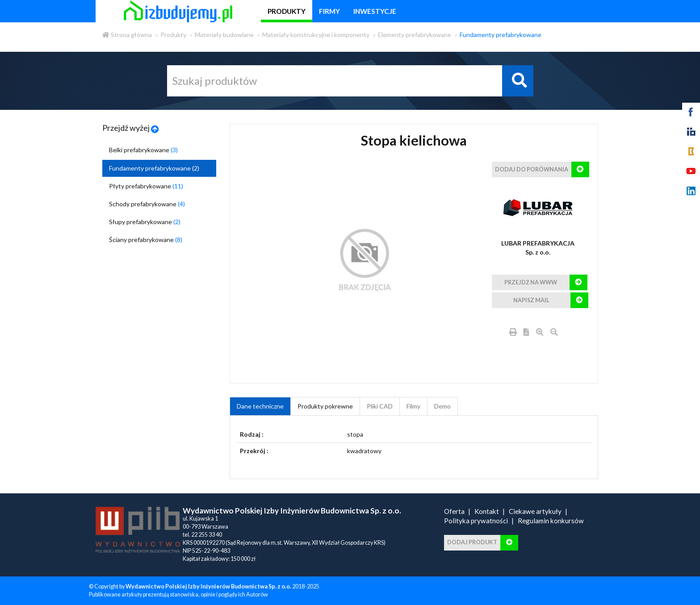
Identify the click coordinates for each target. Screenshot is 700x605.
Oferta (454, 511)
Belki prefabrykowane (143, 150)
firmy (329, 11)
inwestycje (375, 11)
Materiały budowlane (224, 35)
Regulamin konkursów (551, 521)
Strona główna (127, 35)
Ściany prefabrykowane (146, 240)
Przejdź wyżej (131, 128)
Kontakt (487, 511)
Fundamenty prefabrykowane (501, 35)
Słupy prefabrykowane (145, 222)
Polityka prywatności (476, 521)
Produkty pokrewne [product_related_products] (325, 406)
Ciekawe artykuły (535, 511)
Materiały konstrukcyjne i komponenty (316, 35)
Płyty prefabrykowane (146, 186)
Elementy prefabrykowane (415, 35)
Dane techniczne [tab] (260, 406)
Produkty (173, 35)
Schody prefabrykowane (147, 204)
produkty (287, 11)
